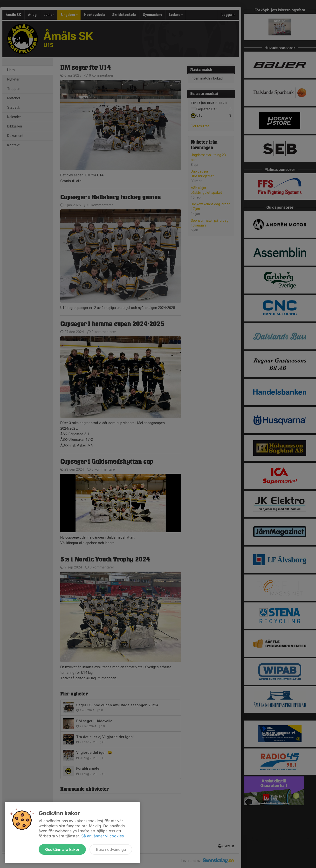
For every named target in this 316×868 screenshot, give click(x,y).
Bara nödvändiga (111, 849)
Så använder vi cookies (103, 836)
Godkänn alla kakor (62, 849)
